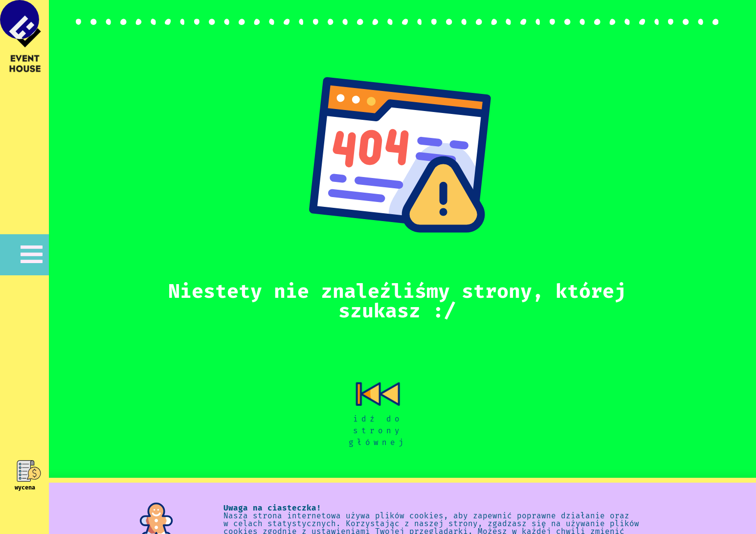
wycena (25, 488)
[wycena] (25, 471)
